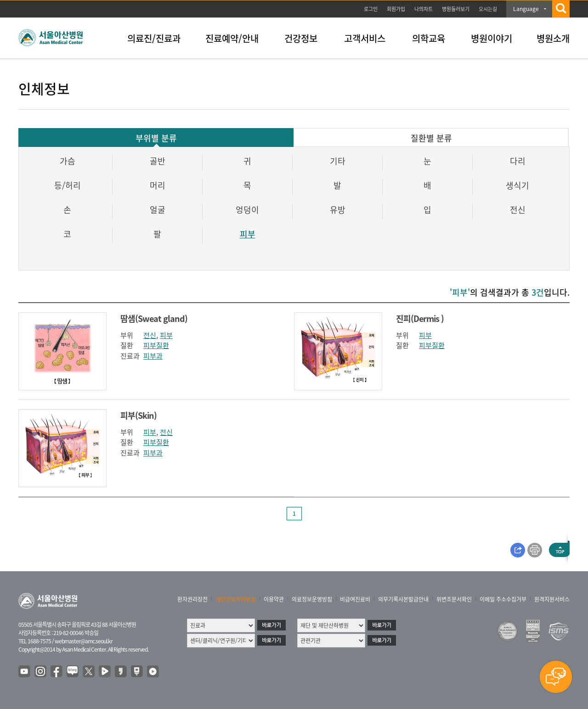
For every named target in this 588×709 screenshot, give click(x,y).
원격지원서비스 (552, 599)
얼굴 (158, 210)
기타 (338, 161)
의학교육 (429, 38)
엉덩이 (247, 210)
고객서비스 (365, 38)
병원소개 (553, 38)
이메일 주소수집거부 (503, 599)
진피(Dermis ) (420, 318)
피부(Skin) (139, 415)
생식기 (517, 185)
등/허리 (68, 185)
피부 (248, 234)
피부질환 (156, 345)
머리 (158, 185)
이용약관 (274, 599)
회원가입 (396, 9)
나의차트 (424, 9)
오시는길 (488, 9)
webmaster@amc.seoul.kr (84, 641)
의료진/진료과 (154, 38)
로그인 (371, 9)
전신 (518, 210)
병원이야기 (492, 38)
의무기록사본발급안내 (403, 599)
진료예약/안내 (232, 38)
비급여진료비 (355, 599)
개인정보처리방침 (236, 599)
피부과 (153, 356)
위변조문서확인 (454, 599)
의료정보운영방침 (312, 599)
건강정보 (301, 38)
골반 (158, 161)
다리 (518, 161)
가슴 (68, 161)
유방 (338, 210)
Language (526, 9)
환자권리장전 (192, 599)
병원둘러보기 (456, 9)
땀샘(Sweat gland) (154, 318)
